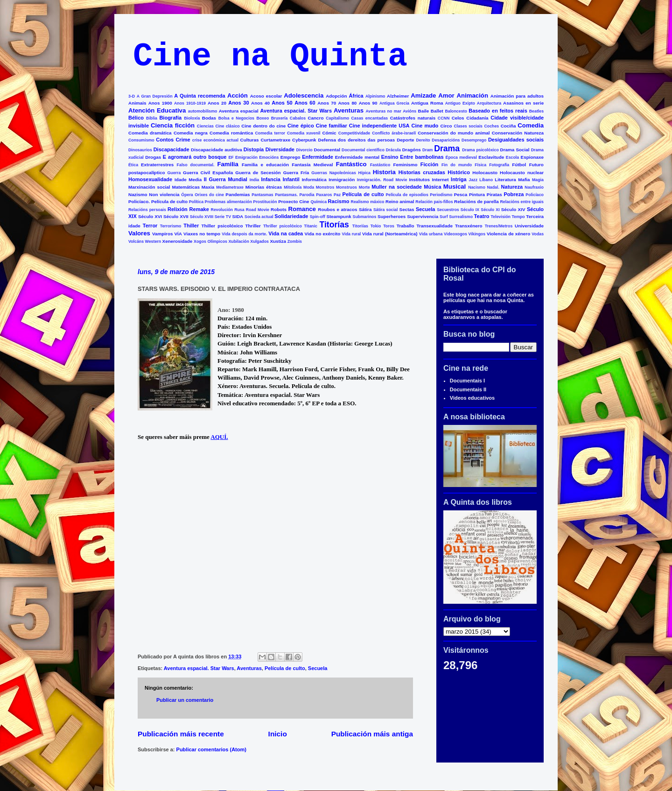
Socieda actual (259, 217)
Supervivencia (423, 216)
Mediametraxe (230, 187)
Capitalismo (337, 118)
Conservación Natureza (518, 133)
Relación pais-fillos (434, 202)
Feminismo (405, 165)
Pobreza (514, 194)
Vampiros (162, 234)
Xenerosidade (178, 241)
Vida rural (352, 234)
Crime (183, 140)
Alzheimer (398, 96)
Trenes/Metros (499, 226)
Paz (337, 195)
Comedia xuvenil (304, 133)
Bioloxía (192, 118)
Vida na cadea (286, 233)
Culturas (250, 140)
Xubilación (238, 241)
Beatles (536, 111)
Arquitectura (489, 103)
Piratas (494, 194)
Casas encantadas (370, 118)
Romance (302, 209)
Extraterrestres (157, 165)
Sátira (365, 209)
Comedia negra (191, 133)
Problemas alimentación (228, 202)
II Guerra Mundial (226, 179)
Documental (327, 150)
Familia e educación (265, 165)
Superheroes (392, 216)
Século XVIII (202, 217)
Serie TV (223, 217)
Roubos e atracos (337, 209)
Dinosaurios (140, 150)
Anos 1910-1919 (190, 103)
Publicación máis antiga (372, 734)
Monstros (325, 187)
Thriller (253, 226)
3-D (132, 96)
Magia (538, 180)
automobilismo (203, 111)
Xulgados (259, 241)
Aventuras (349, 110)
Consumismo (141, 140)
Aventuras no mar (384, 111)
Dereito (423, 140)
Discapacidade (171, 149)
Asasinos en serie (523, 103)
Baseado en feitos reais (498, 111)
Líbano (486, 180)
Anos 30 (238, 103)
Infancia (271, 179)
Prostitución (265, 202)
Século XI (490, 210)
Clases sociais (468, 126)
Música (432, 187)
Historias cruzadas (422, 172)
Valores (139, 233)
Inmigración (342, 180)
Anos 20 (217, 103)
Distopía (254, 149)
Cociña (508, 126)
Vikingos (477, 234)
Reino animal (400, 201)
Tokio (376, 226)
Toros (389, 226)
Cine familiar (332, 126)
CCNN (444, 118)
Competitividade (354, 133)
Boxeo (262, 118)
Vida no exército (323, 234)
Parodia (307, 195)
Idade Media (188, 180)
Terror (150, 226)
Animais (137, 103)
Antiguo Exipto (460, 103)
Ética (133, 165)
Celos (458, 118)
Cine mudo (425, 126)
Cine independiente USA (379, 126)
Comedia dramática (150, 133)
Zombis (295, 241)
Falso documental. (196, 165)
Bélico (136, 118)
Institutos (420, 180)
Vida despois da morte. (244, 234)
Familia (227, 164)
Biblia (152, 118)
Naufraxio (534, 187)
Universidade (529, 226)
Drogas (153, 157)
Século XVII (176, 216)
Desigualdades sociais (516, 140)
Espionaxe (532, 157)
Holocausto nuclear (522, 173)
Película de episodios (407, 195)
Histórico (459, 172)
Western (153, 241)
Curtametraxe (275, 140)
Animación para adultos (517, 96)
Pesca (461, 194)
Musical (455, 187)
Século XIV (513, 209)
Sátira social (386, 210)
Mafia (524, 180)
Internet (440, 180)
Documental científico (363, 150)
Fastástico (380, 165)
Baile (424, 111)
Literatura (505, 180)
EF (231, 157)
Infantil (291, 179)
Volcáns (136, 241)
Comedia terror (270, 133)
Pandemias (238, 194)
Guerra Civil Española (208, 173)
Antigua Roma (427, 103)
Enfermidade (318, 157)
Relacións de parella (476, 201)
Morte (364, 187)
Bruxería (280, 118)
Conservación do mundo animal (454, 133)
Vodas (538, 234)
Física (480, 165)
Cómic (329, 133)
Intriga (459, 179)
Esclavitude (491, 157)
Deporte (405, 140)
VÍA (178, 234)
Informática (314, 180)
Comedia (531, 125)
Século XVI (150, 216)
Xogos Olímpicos (210, 241)
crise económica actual (215, 140)
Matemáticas (186, 187)
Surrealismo (461, 217)
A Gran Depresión (155, 96)
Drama (447, 148)
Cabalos (298, 118)
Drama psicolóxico (480, 150)
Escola (512, 157)
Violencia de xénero (508, 234)
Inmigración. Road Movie (382, 180)
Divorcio (304, 150)
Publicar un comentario (185, 700)
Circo (446, 126)
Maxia (208, 187)
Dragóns (412, 150)
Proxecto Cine (294, 201)
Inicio (278, 734)
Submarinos (365, 217)
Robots (279, 209)
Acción (238, 95)
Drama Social (515, 150)
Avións (409, 111)
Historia (384, 172)
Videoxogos (455, 234)
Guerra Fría (296, 173)
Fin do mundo (457, 165)
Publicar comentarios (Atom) (211, 749)
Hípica (364, 173)
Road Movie (258, 210)
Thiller (191, 226)
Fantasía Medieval (312, 165)
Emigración (246, 157)
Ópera (187, 195)
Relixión (178, 209)
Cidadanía (477, 118)
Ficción (430, 164)
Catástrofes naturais (413, 118)
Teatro (482, 216)
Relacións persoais (147, 210)
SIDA (238, 216)
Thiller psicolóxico (222, 226)
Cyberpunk (304, 140)
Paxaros (324, 195)
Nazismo (138, 194)
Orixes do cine (209, 195)
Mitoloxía (293, 187)
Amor (446, 95)
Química (318, 202)
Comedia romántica (231, 133)
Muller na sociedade (397, 187)
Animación (472, 95)
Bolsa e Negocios (236, 118)
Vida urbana (431, 234)
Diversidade (280, 149)
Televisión (501, 217)
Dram (428, 150)
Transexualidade (435, 226)
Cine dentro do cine (263, 126)
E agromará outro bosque (195, 157)
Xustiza (278, 241)
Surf (444, 217)
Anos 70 (327, 103)
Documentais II (468, 389)
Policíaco (535, 195)
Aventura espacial (239, 111)
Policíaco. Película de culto (158, 201)
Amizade (423, 95)
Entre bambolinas (422, 157)
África (356, 96)
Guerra (174, 173)
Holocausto (485, 173)
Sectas (407, 209)
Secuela (426, 209)
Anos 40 (260, 103)
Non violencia (164, 194)
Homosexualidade (150, 179)
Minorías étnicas (264, 187)
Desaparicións (446, 140)
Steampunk (339, 216)
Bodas (209, 118)
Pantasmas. (286, 195)
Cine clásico (227, 126)
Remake (199, 209)
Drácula (393, 150)
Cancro (315, 118)
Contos (165, 140)
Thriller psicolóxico (283, 226)
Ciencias (205, 126)
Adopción (336, 96)
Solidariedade (291, 216)
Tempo (518, 217)
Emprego (290, 157)
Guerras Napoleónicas (334, 173)
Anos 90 (368, 103)
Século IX (470, 210)
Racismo (339, 201)
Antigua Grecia (394, 103)
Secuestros (448, 210)
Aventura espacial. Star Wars (296, 111)
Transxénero (469, 226)
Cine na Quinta (270, 57)
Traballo (406, 226)
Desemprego (474, 140)
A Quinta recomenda (199, 96)
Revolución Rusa (228, 210)
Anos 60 (305, 103)
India (255, 180)
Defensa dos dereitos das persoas (357, 140)
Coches (491, 126)
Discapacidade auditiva (217, 150)
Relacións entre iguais (521, 202)
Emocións (269, 157)
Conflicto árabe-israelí (394, 133)
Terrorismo (171, 226)
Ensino (390, 157)
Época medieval (461, 157)
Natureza (512, 187)
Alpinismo (375, 96)
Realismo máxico (368, 202)
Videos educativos (472, 398)
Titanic (311, 226)
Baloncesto (456, 111)
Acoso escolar (266, 96)
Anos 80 (347, 103)
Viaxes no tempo (202, 234)
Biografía (170, 118)
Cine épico (301, 126)
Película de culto (363, 194)
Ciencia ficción (173, 125)
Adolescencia (304, 95)
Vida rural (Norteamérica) (390, 234)
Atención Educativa (157, 110)
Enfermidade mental (357, 157)
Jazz (473, 180)
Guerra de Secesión (258, 173)
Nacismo (477, 187)
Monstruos (346, 187)
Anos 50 (282, 103)
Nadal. (493, 187)
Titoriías (360, 226)
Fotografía (499, 165)
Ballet (437, 111)
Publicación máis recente (181, 734)
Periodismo (441, 195)
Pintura (477, 194)
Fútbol (519, 165)
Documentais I (467, 381)
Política (196, 202)
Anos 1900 (160, 103)
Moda (309, 187)
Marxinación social (149, 187)
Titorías (334, 225)
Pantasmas (262, 195)
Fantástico (351, 164)
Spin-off (318, 217)
